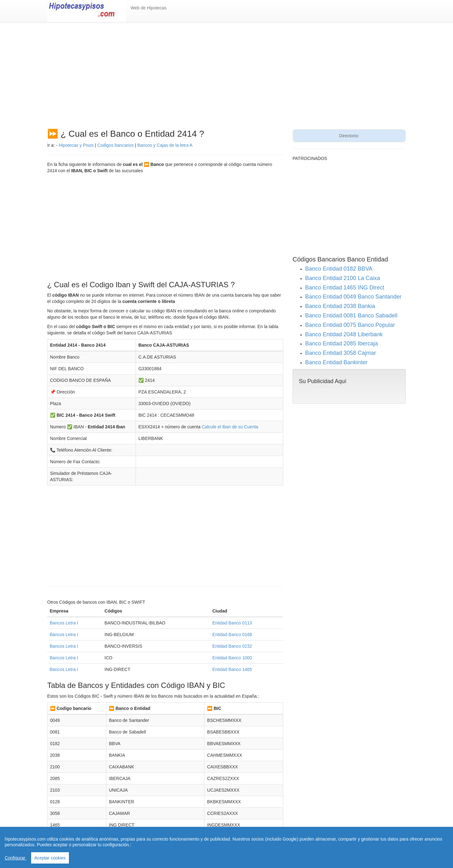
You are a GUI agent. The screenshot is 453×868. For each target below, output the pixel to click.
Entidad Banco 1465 (232, 669)
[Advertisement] (226, 79)
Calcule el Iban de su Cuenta (230, 427)
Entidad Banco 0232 (232, 646)
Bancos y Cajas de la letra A (165, 145)
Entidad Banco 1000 (232, 658)
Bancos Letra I (64, 623)
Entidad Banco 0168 (232, 635)
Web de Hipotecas (148, 8)
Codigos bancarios (115, 145)
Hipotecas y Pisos (76, 145)
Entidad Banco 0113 (232, 623)
